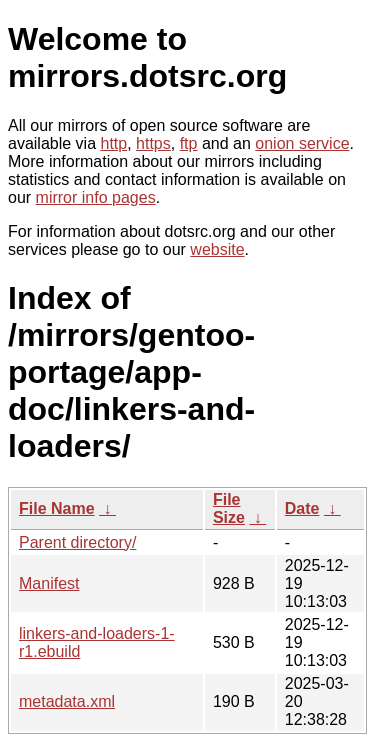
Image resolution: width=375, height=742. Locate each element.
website (217, 249)
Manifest (49, 583)
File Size (229, 508)
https (153, 143)
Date (302, 508)
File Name (57, 508)
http (114, 143)
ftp (189, 143)
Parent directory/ (77, 542)
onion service (302, 143)
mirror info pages (96, 197)
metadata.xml (67, 701)
